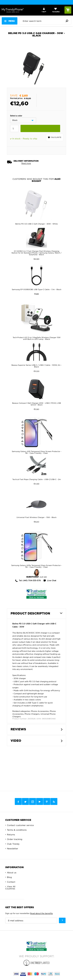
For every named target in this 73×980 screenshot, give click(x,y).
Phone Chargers (32, 714)
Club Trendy (13, 844)
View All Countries (10, 888)
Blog (9, 877)
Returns (11, 835)
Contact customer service (20, 825)
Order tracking (15, 839)
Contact (11, 882)
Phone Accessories (40, 711)
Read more (26, 163)
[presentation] (46, 21)
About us (12, 873)
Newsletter (13, 849)
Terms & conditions (17, 830)
